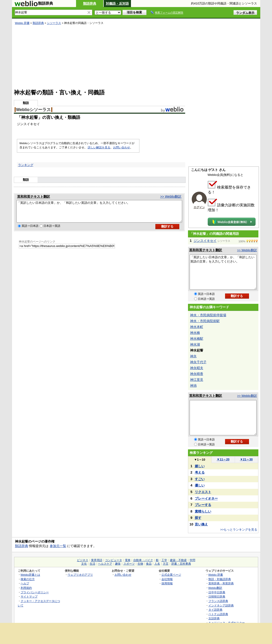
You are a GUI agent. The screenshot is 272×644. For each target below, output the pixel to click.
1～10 (200, 460)
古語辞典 (214, 618)
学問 (192, 560)
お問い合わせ (122, 147)
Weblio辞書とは (30, 575)
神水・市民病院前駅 (205, 321)
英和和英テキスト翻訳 (34, 197)
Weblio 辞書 (22, 23)
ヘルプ (25, 583)
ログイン (199, 207)
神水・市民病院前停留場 (208, 315)
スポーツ (129, 564)
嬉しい (200, 466)
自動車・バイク (143, 560)
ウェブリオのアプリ (80, 575)
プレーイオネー (206, 498)
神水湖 (195, 344)
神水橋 (195, 333)
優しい (200, 485)
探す (198, 518)
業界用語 (97, 560)
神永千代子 (198, 362)
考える (200, 472)
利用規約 (26, 588)
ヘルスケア (105, 564)
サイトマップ (29, 596)
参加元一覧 (58, 546)
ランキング (26, 165)
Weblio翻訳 (215, 588)
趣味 (118, 564)
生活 (92, 564)
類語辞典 (90, 4)
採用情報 (167, 583)
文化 (84, 564)
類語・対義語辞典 (220, 579)
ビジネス (83, 560)
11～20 (223, 459)
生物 (140, 564)
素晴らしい (203, 511)
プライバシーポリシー (35, 592)
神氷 (193, 356)
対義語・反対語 (117, 4)
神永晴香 (197, 374)
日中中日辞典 (217, 592)
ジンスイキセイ (205, 241)
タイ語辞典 (215, 610)
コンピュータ (114, 560)
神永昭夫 (197, 368)
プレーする (203, 505)
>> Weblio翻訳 (171, 197)
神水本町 (197, 327)
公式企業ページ (171, 575)
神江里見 (197, 380)
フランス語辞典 (218, 601)
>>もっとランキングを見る (239, 530)
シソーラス (54, 23)
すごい (200, 479)
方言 (166, 564)
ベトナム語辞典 (218, 614)
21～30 (246, 459)
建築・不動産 (178, 560)
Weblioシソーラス (33, 110)
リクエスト (203, 492)
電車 (128, 560)
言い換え (201, 524)
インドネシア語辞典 (221, 605)
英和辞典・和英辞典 (221, 583)
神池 (193, 386)
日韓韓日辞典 (217, 596)
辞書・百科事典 (181, 564)
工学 (164, 560)
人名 (157, 564)
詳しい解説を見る (99, 147)
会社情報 (167, 579)
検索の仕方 (28, 579)
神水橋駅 (197, 339)
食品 (149, 564)
